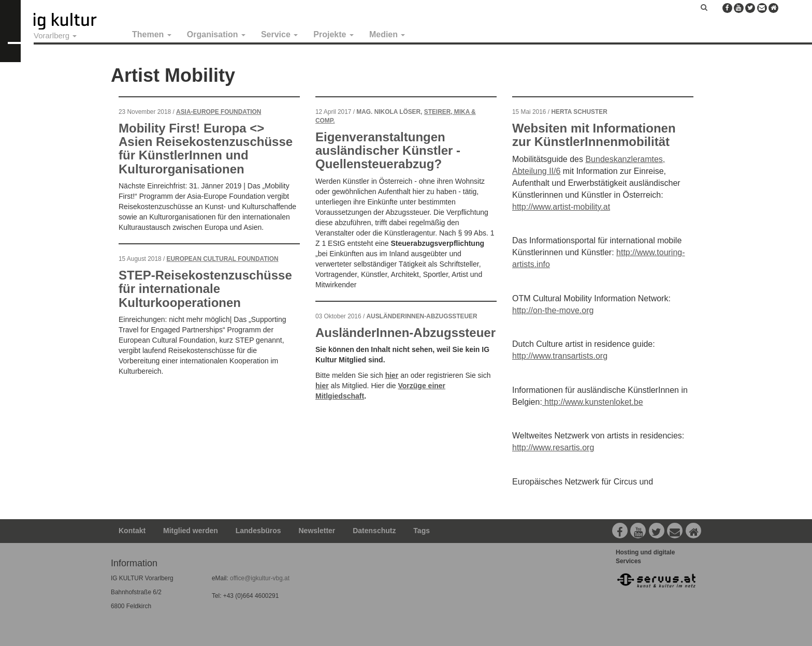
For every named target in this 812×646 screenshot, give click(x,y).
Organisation (216, 34)
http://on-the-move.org (553, 310)
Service (279, 34)
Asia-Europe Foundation (219, 112)
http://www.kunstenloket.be (593, 402)
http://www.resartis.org (553, 447)
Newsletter (317, 531)
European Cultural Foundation (223, 259)
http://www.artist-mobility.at (561, 207)
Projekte (334, 34)
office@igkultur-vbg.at (259, 578)
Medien (387, 34)
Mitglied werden (191, 531)
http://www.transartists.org (560, 356)
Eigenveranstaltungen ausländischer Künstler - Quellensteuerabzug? (388, 151)
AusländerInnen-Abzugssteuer (405, 333)
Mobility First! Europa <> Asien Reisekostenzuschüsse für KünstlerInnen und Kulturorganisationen (206, 149)
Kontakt (132, 531)
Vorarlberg (55, 35)
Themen (152, 34)
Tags (422, 531)
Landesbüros (258, 531)
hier (392, 375)
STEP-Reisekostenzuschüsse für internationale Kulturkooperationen (205, 289)
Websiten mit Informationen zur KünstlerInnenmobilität (594, 135)
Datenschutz (374, 531)
